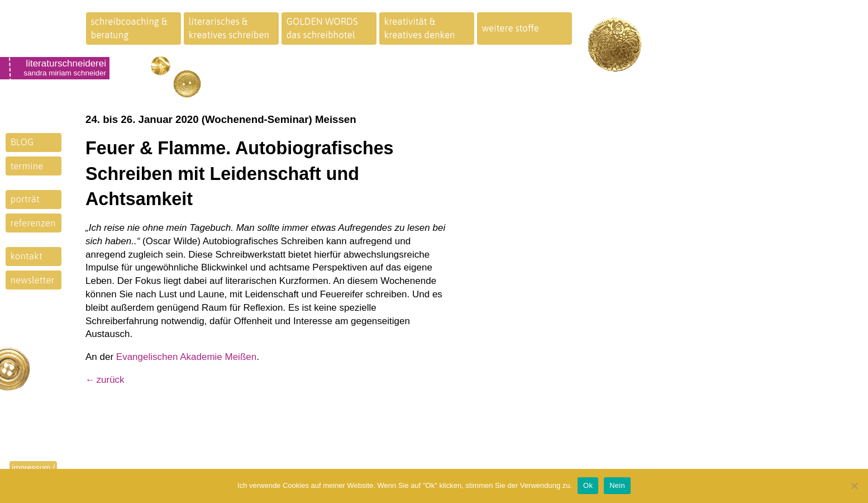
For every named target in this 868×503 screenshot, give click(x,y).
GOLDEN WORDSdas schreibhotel (322, 28)
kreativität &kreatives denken (420, 28)
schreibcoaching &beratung (129, 28)
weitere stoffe (511, 28)
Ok (588, 485)
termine (27, 166)
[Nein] (854, 486)
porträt (25, 199)
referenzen (33, 223)
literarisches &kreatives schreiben (229, 28)
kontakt (27, 256)
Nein (617, 485)
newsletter (33, 280)
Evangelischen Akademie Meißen (186, 357)
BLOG (22, 142)
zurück (111, 380)
